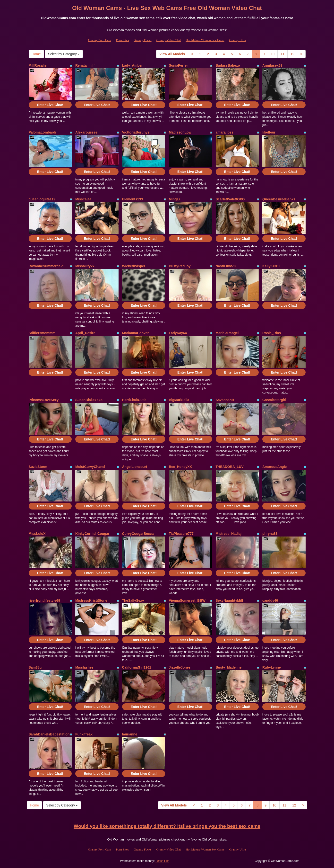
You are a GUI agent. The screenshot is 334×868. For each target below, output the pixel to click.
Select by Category (64, 54)
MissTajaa (83, 199)
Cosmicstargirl (274, 400)
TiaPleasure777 (181, 534)
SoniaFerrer (178, 65)
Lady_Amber (133, 65)
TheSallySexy (133, 600)
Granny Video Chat (169, 40)
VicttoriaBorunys (136, 132)
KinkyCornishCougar (92, 534)
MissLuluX (37, 534)
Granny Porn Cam (100, 40)
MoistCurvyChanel (90, 467)
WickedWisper (134, 266)
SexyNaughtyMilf (229, 600)
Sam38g (35, 667)
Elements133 (133, 199)
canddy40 (270, 600)
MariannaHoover (136, 333)
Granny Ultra (237, 40)
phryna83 (270, 534)
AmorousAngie (274, 467)
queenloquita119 (42, 199)
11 (283, 54)
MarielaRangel (227, 333)
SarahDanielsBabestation (49, 734)
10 (273, 54)
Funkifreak (84, 734)
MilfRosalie (38, 65)
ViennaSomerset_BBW (187, 600)
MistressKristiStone (91, 600)
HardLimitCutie (134, 400)
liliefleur (269, 132)
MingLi (174, 199)
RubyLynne (272, 667)
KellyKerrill (271, 266)
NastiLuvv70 (226, 266)
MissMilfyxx (85, 266)
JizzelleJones (180, 667)
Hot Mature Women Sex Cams (205, 40)
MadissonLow (180, 132)
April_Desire (85, 333)
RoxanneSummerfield (46, 266)
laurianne (130, 734)
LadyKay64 (178, 333)
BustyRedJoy (180, 266)
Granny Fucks (142, 40)
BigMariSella (179, 400)
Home (36, 54)
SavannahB (225, 400)
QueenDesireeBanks (279, 199)
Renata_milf (85, 65)
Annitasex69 (272, 65)
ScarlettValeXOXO (230, 199)
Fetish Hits (162, 861)
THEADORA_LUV (230, 467)
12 (292, 54)
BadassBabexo (228, 65)
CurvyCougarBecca (138, 534)
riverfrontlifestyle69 (44, 600)
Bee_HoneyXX (180, 467)
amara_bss (225, 132)
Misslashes (84, 667)
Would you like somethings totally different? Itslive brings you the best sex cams (167, 826)
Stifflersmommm (42, 333)
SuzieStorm (38, 467)
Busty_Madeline (229, 667)
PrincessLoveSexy (44, 400)
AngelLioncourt (135, 467)
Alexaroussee (86, 132)
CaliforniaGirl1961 (137, 667)
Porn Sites (122, 40)
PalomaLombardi (43, 132)
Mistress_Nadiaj (229, 534)
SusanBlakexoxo (89, 400)
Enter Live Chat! (50, 105)
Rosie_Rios (272, 333)
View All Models (172, 54)
